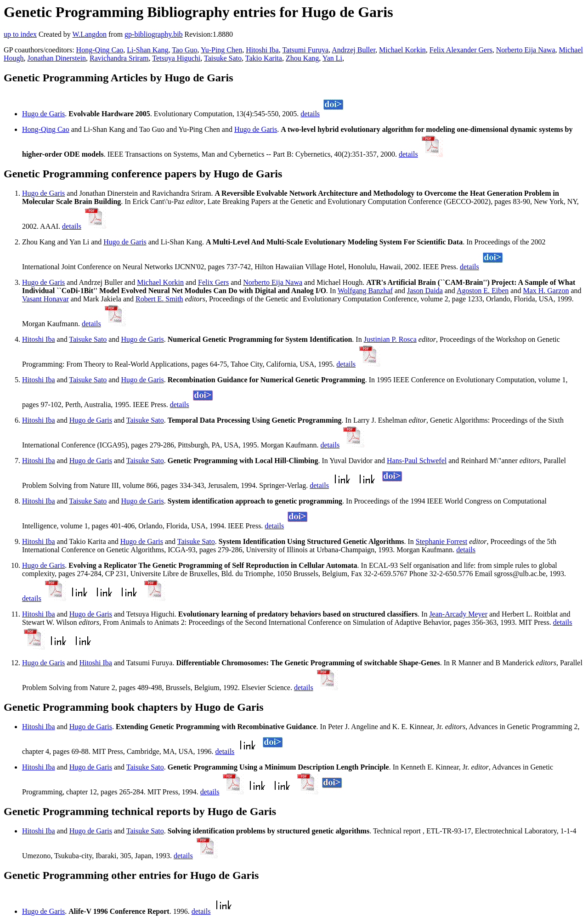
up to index (20, 34)
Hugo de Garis (43, 114)
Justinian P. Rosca (390, 339)
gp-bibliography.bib (154, 34)
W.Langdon (89, 34)
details (310, 114)
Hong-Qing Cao (100, 50)
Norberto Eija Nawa (526, 50)
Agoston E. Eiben (483, 291)
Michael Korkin (402, 50)
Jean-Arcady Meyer (458, 614)
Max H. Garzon (546, 291)
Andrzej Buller (353, 50)
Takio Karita (264, 58)
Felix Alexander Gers (461, 50)
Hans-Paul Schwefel (417, 461)
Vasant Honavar (45, 299)
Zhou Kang (302, 58)
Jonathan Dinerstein (57, 58)
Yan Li (332, 58)
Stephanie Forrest (441, 541)
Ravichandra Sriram (119, 58)
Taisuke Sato (223, 58)
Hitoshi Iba (262, 50)
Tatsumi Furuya (305, 50)
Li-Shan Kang (147, 50)
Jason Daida (425, 291)
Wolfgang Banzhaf (365, 291)
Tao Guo (184, 50)
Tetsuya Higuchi (176, 58)
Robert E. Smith (159, 299)
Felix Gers (213, 282)
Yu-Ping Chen (221, 50)
